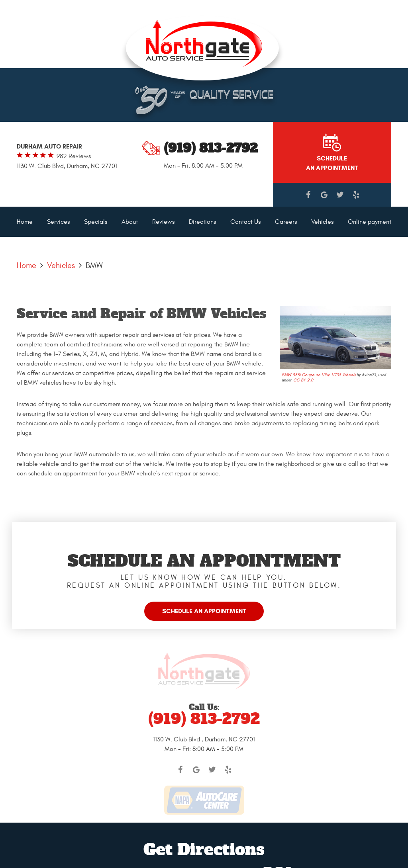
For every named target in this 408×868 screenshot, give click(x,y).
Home (25, 222)
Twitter (340, 195)
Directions (202, 222)
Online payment (370, 222)
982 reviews (74, 156)
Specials (96, 222)
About (130, 222)
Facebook (308, 195)
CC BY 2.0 (303, 380)
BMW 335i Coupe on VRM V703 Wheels (319, 375)
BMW (94, 265)
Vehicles (322, 222)
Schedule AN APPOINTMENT (332, 163)
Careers (286, 222)
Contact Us (245, 222)
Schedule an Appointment (204, 611)
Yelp (356, 195)
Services (58, 222)
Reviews (163, 222)
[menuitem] (25, 222)
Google (324, 195)
